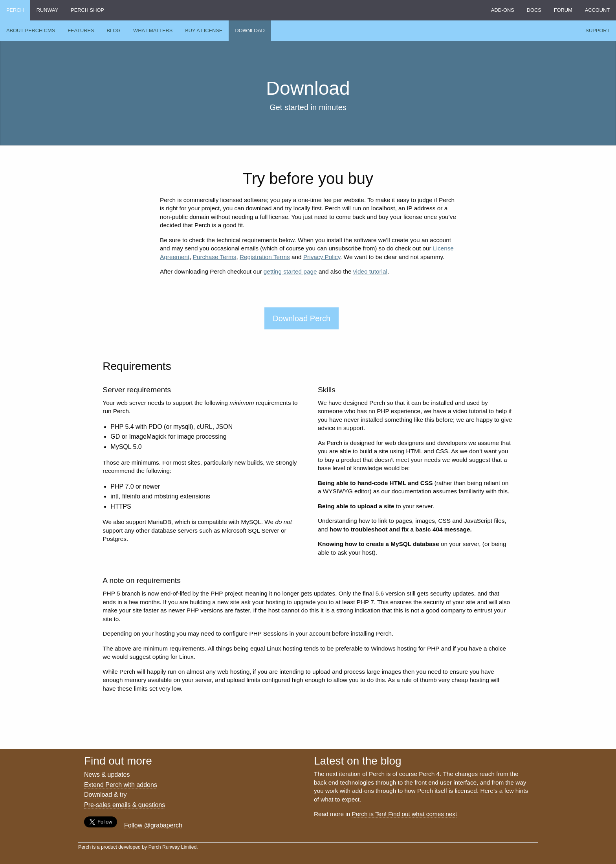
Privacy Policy (322, 257)
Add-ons (503, 10)
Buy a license (204, 30)
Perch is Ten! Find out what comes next (404, 814)
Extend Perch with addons (121, 785)
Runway (47, 10)
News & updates (107, 775)
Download (250, 30)
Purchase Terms (215, 257)
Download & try (105, 795)
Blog (114, 30)
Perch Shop (87, 10)
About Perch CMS (31, 30)
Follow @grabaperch (153, 825)
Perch (15, 10)
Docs (534, 10)
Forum (563, 10)
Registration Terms (265, 257)
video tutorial (370, 271)
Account (597, 10)
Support (598, 30)
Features (81, 30)
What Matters (153, 30)
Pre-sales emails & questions (125, 805)
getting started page (290, 271)
